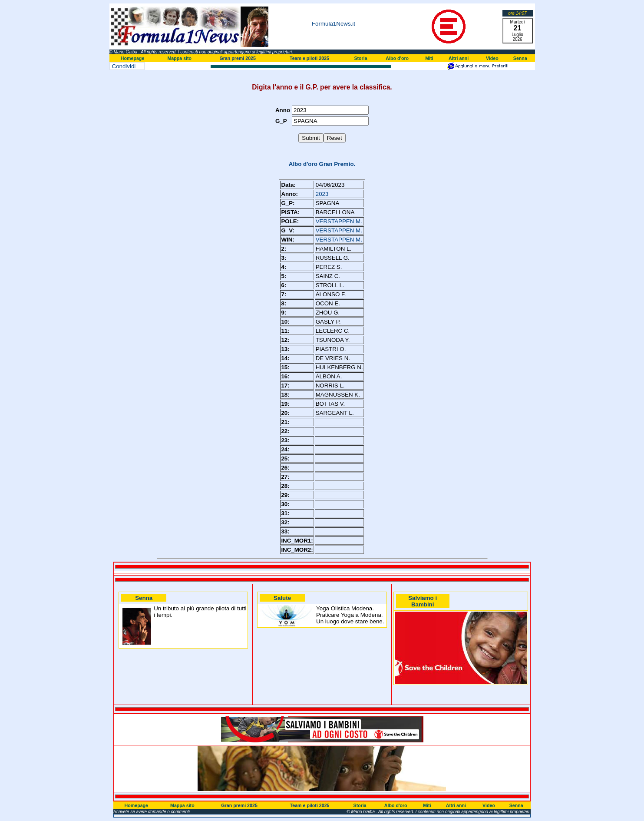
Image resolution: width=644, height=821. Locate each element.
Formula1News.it (334, 24)
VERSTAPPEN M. (339, 221)
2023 (322, 194)
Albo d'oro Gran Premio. (322, 164)
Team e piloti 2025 (309, 58)
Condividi (124, 66)
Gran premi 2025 (238, 58)
